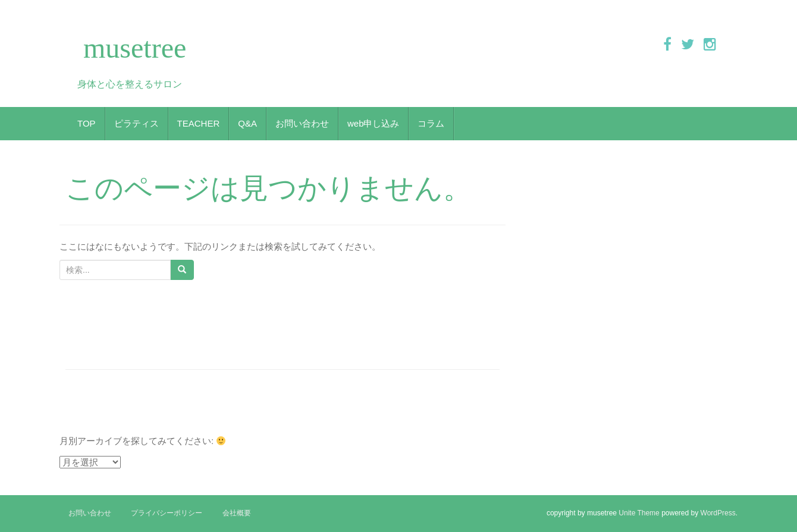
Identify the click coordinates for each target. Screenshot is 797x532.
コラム (431, 123)
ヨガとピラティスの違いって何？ (141, 356)
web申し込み (374, 123)
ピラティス (137, 123)
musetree (135, 48)
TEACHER (199, 123)
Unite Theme (639, 513)
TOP (87, 123)
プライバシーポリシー (167, 513)
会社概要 (237, 513)
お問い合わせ (302, 123)
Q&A (247, 123)
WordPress (718, 513)
